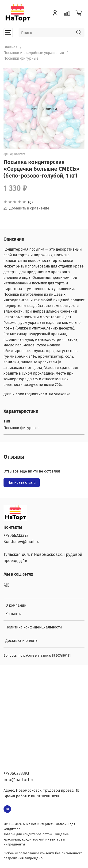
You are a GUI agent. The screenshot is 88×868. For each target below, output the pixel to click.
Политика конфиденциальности (34, 627)
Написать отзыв (22, 482)
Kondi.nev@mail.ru (21, 542)
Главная (11, 47)
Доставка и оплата (21, 641)
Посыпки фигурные (21, 58)
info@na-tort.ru (19, 780)
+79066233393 (16, 536)
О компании (16, 605)
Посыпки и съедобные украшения (34, 53)
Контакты (13, 614)
